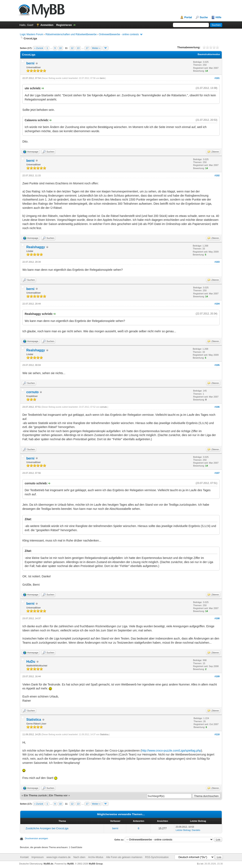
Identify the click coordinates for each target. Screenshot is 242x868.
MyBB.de (49, 864)
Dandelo (196, 830)
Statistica (34, 720)
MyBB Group (96, 864)
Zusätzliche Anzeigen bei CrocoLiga (47, 828)
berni (30, 63)
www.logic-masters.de (59, 857)
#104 (217, 304)
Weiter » (96, 48)
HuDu (31, 662)
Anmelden (47, 25)
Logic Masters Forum (32, 34)
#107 (217, 473)
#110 (217, 734)
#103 (217, 262)
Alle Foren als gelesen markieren (124, 857)
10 (60, 48)
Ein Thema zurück (35, 795)
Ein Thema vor (58, 795)
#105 (217, 365)
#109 (217, 676)
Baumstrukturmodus (209, 54)
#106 (217, 407)
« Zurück (39, 48)
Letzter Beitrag (183, 830)
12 (72, 48)
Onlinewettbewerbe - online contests (119, 34)
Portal (188, 17)
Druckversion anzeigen (36, 838)
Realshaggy (36, 247)
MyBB (70, 864)
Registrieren (64, 25)
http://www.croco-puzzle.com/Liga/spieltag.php (171, 751)
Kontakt (25, 857)
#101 (217, 78)
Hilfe (218, 17)
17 (87, 48)
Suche (204, 17)
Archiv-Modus (96, 857)
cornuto (32, 392)
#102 (217, 175)
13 (78, 48)
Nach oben (79, 857)
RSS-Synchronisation (157, 857)
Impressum (38, 857)
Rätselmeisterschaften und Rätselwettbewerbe (71, 34)
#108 (217, 618)
